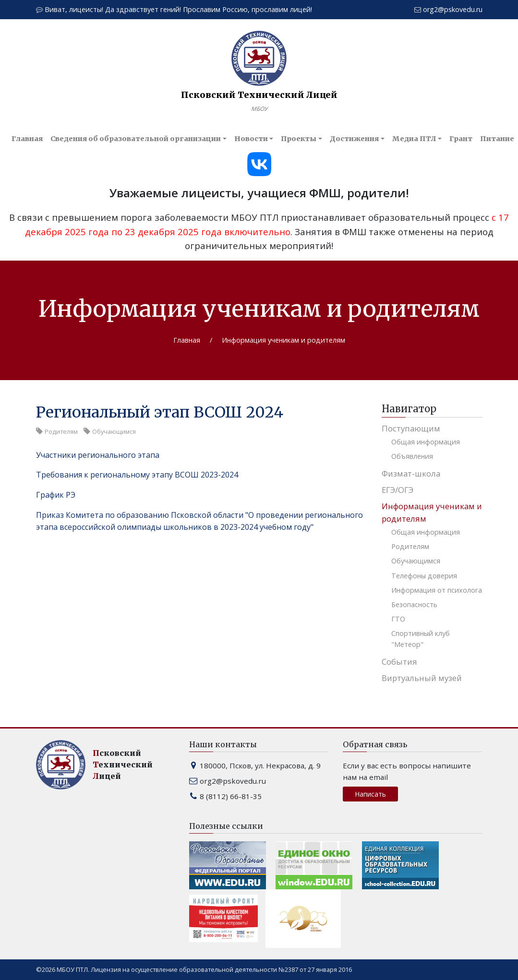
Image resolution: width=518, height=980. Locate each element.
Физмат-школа (411, 473)
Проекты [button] (299, 139)
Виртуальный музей (422, 678)
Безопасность (414, 604)
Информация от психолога (437, 590)
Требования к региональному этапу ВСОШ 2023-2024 (137, 475)
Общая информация (426, 442)
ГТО (398, 619)
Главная (27, 139)
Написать (370, 794)
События (399, 662)
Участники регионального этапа (98, 455)
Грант (461, 139)
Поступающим (411, 428)
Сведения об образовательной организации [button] (136, 139)
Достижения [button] (354, 139)
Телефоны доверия (424, 576)
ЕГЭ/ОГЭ (398, 490)
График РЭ (56, 495)
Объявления (412, 456)
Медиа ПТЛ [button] (414, 139)
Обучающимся (416, 561)
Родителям (410, 546)
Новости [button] (251, 139)
